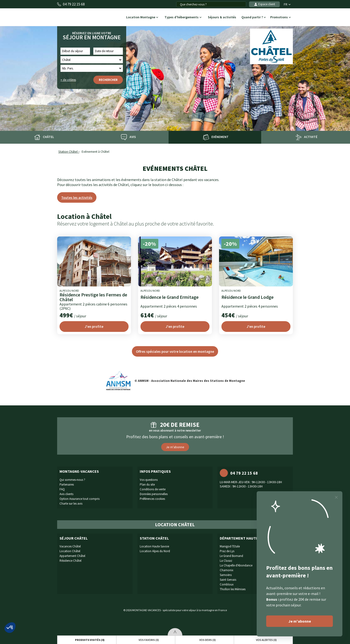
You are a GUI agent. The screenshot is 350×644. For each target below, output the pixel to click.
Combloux (227, 584)
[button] (10, 628)
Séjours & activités (222, 17)
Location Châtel (70, 551)
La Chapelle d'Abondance (236, 565)
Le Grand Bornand (231, 556)
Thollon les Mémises (233, 589)
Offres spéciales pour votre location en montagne (175, 351)
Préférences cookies (152, 499)
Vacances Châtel (70, 546)
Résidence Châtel (70, 561)
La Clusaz (226, 561)
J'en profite (94, 327)
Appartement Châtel (72, 556)
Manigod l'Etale (230, 546)
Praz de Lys (227, 551)
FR (287, 4)
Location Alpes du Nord (155, 551)
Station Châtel (68, 152)
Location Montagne (142, 17)
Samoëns (226, 575)
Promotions (280, 17)
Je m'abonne (175, 447)
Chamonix (227, 570)
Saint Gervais (228, 580)
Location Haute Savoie (154, 546)
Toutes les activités (77, 198)
